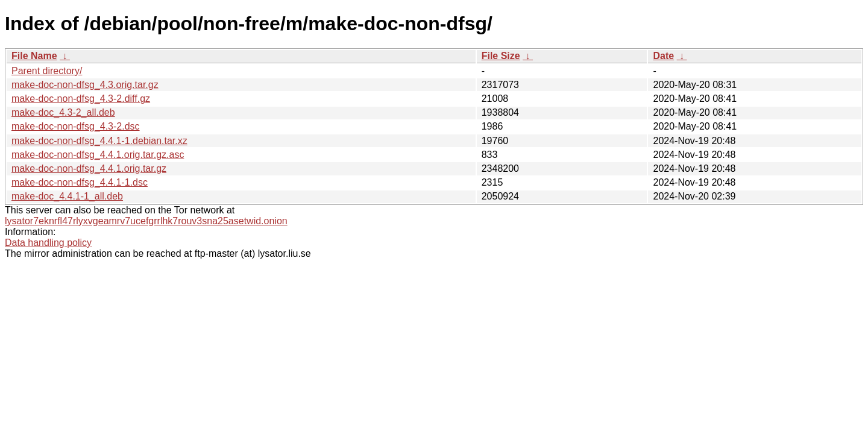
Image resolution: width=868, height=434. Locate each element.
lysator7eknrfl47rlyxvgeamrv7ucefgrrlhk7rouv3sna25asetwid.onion (146, 221)
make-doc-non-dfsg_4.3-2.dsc (76, 126)
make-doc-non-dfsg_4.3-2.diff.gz (81, 99)
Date (663, 56)
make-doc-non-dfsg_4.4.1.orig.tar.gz (89, 168)
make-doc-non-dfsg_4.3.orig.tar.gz (85, 85)
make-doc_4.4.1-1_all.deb (67, 196)
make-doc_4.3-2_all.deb (63, 112)
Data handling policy (48, 243)
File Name (34, 56)
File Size (501, 56)
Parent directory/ (47, 71)
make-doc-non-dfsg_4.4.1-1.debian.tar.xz (99, 141)
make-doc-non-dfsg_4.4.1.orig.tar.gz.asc (98, 155)
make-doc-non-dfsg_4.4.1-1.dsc (80, 182)
